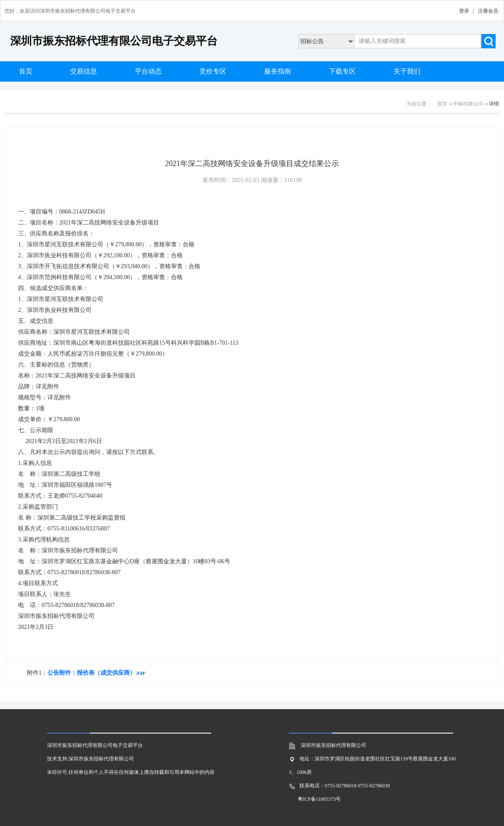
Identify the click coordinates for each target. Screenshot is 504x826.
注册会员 (488, 11)
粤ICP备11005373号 (319, 799)
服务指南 (278, 71)
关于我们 (407, 71)
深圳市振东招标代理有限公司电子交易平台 (114, 41)
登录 (464, 11)
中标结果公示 (468, 104)
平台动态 (148, 71)
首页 (26, 71)
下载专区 (342, 71)
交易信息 (84, 71)
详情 (494, 104)
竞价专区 (213, 71)
